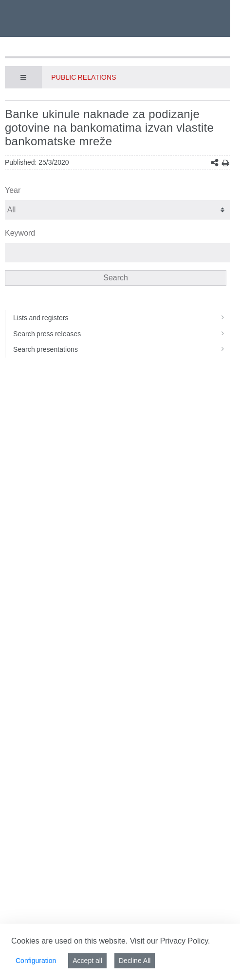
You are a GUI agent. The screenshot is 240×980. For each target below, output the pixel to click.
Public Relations (83, 77)
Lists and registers (122, 318)
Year (13, 190)
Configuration (36, 961)
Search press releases (122, 334)
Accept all (87, 961)
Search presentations (122, 349)
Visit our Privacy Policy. (170, 941)
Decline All (135, 961)
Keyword (20, 233)
